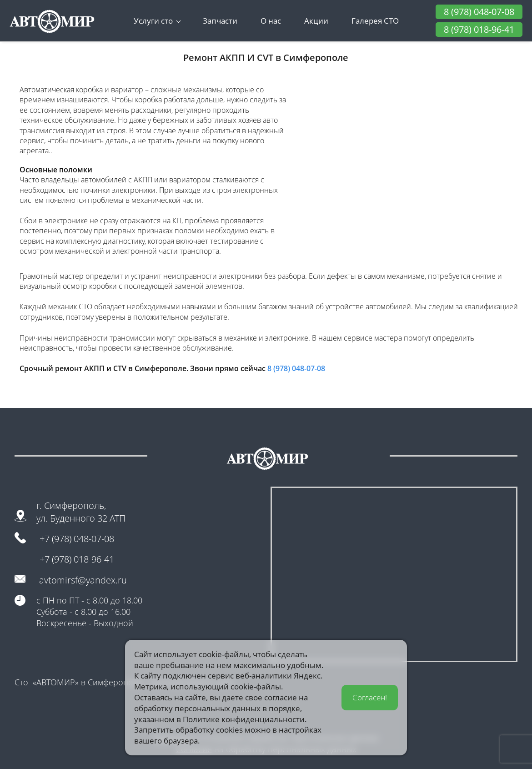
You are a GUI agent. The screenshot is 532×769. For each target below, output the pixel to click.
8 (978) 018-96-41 (479, 29)
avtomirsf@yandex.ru (83, 580)
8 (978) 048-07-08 (479, 12)
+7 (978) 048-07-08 (77, 539)
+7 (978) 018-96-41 (77, 559)
